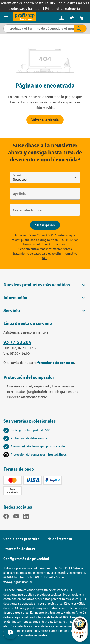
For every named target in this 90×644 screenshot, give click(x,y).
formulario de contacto (56, 363)
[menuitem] (62, 18)
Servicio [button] (45, 311)
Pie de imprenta (59, 539)
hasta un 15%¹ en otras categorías (55, 9)
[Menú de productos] (7, 18)
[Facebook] (6, 517)
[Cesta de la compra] (82, 18)
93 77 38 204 (17, 342)
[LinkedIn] (26, 517)
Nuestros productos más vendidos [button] (45, 285)
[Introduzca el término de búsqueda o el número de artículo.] (39, 29)
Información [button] (45, 298)
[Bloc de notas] (72, 18)
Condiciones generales (21, 539)
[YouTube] (16, 517)
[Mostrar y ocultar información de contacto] (10, 633)
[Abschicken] (45, 225)
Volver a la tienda (45, 120)
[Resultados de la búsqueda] (80, 29)
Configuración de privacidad (26, 559)
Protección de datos (19, 549)
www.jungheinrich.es (18, 582)
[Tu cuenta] (62, 18)
